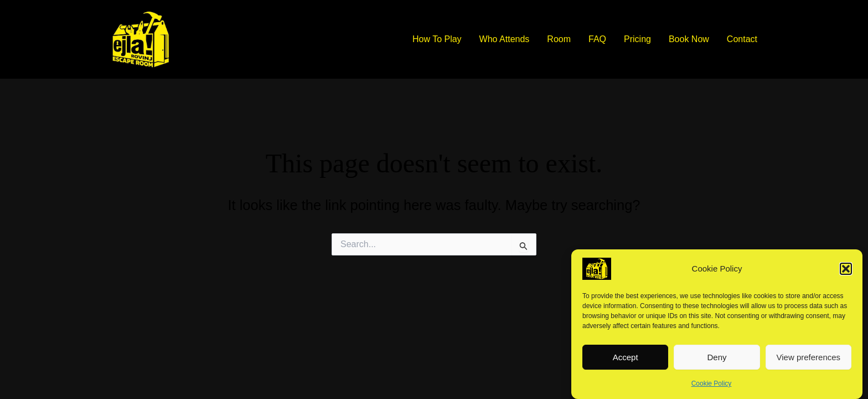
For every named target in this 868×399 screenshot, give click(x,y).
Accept (626, 361)
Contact (742, 39)
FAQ (597, 39)
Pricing (637, 39)
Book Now (689, 39)
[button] (846, 273)
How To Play (437, 39)
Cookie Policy (712, 387)
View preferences (809, 361)
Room (559, 39)
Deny (717, 361)
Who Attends (505, 39)
